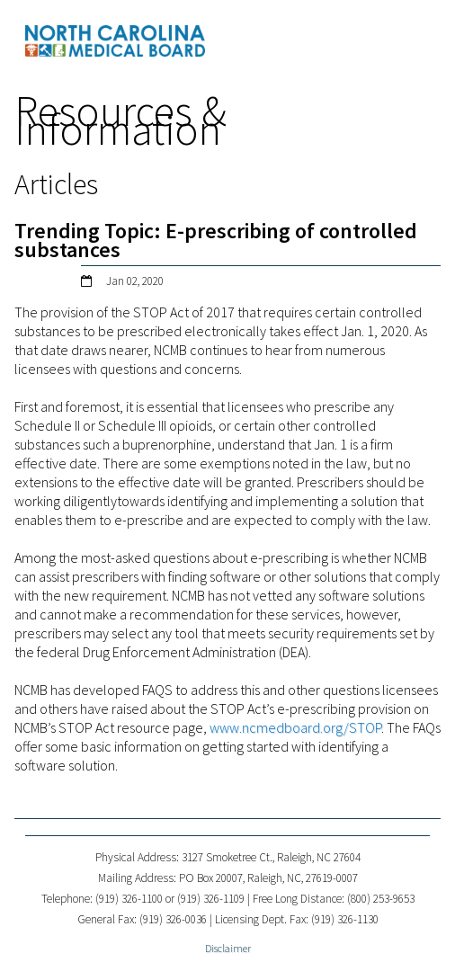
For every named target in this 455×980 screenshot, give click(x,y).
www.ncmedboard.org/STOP (295, 727)
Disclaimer (228, 948)
